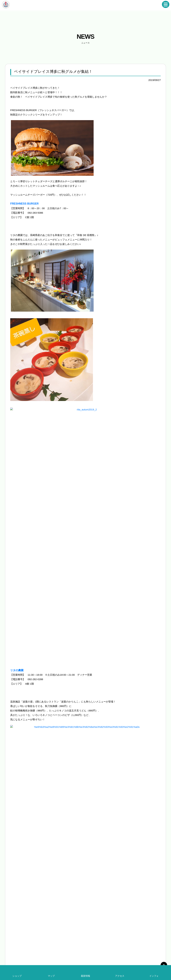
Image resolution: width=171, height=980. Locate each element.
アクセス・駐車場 (100, 917)
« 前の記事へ (18, 795)
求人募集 (135, 907)
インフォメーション (101, 912)
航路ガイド (136, 902)
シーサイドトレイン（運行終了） (146, 887)
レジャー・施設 (99, 902)
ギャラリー (136, 922)
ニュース (96, 883)
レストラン (97, 892)
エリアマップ (98, 907)
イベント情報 (98, 887)
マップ (51, 976)
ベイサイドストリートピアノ (144, 878)
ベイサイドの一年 (139, 892)
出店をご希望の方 (139, 917)
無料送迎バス (137, 883)
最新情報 (85, 976)
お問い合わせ (140, 948)
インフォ (154, 976)
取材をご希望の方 (139, 912)
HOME (95, 878)
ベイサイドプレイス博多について (104, 948)
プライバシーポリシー (159, 948)
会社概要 (126, 948)
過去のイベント (138, 897)
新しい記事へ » (152, 795)
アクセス (120, 976)
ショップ (96, 897)
